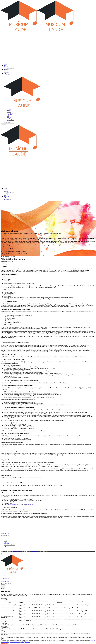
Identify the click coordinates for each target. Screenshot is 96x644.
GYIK (5, 546)
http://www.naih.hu (28, 505)
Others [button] (2, 639)
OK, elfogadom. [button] (4, 643)
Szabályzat (6, 544)
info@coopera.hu (5, 533)
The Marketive (34, 551)
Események (6, 542)
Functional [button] (3, 622)
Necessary (5, 598)
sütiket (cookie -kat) (19, 641)
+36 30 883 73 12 (5, 536)
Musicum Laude (17, 551)
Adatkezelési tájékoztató (9, 545)
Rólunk (5, 541)
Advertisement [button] (4, 634)
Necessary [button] (3, 597)
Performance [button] (4, 626)
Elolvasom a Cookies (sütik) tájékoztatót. (20, 642)
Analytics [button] (3, 630)
